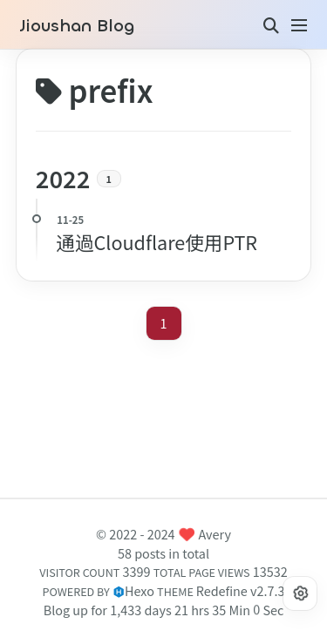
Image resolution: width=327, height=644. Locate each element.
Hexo (140, 590)
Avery (215, 534)
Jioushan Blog (77, 26)
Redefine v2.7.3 (241, 590)
